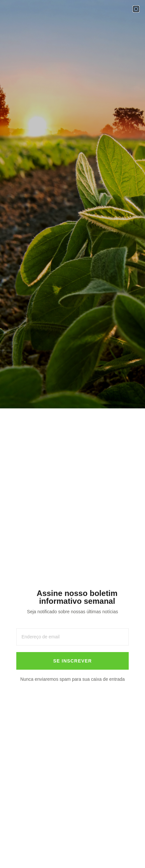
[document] (72, 434)
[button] (136, 9)
